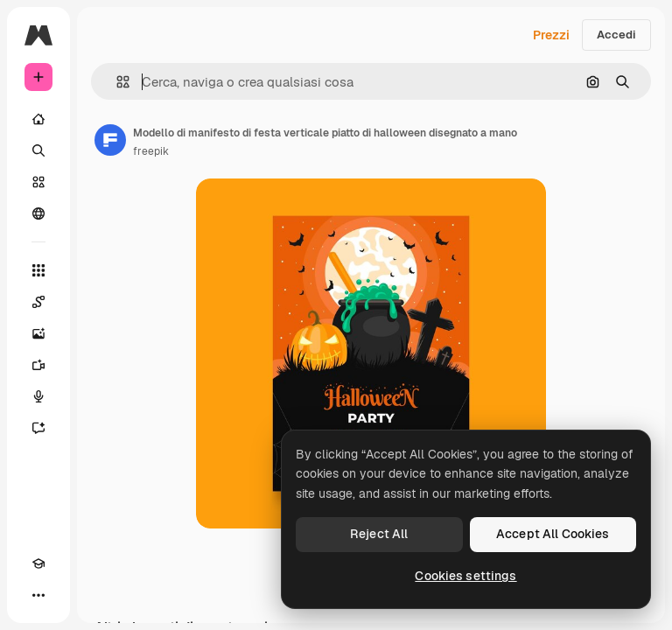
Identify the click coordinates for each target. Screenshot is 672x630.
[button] (116, 82)
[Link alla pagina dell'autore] (110, 140)
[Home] (38, 119)
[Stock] (38, 182)
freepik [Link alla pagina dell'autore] (151, 151)
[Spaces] (38, 302)
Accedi (616, 35)
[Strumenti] (38, 270)
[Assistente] (38, 428)
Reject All (379, 534)
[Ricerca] (38, 150)
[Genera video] (38, 365)
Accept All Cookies (553, 534)
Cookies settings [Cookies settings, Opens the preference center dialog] (465, 576)
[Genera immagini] (38, 333)
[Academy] (38, 563)
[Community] (38, 213)
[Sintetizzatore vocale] (38, 396)
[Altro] (38, 595)
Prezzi (551, 35)
